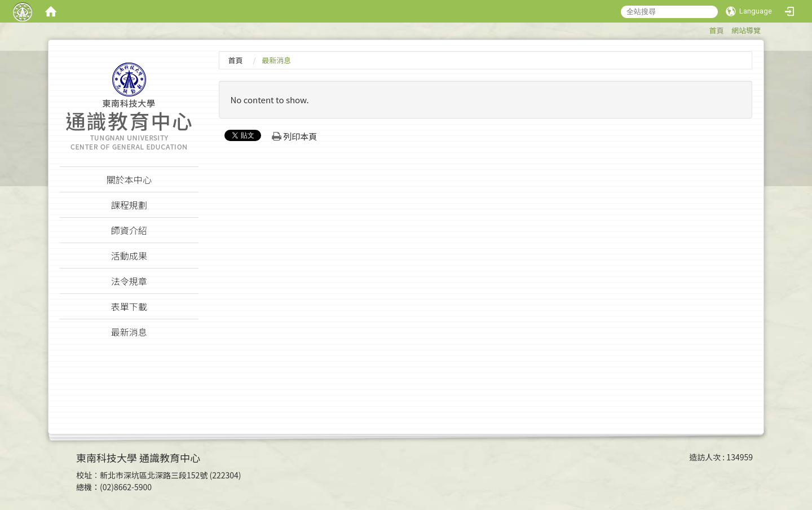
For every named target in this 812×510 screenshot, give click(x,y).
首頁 (716, 30)
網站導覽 (746, 30)
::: (703, 28)
